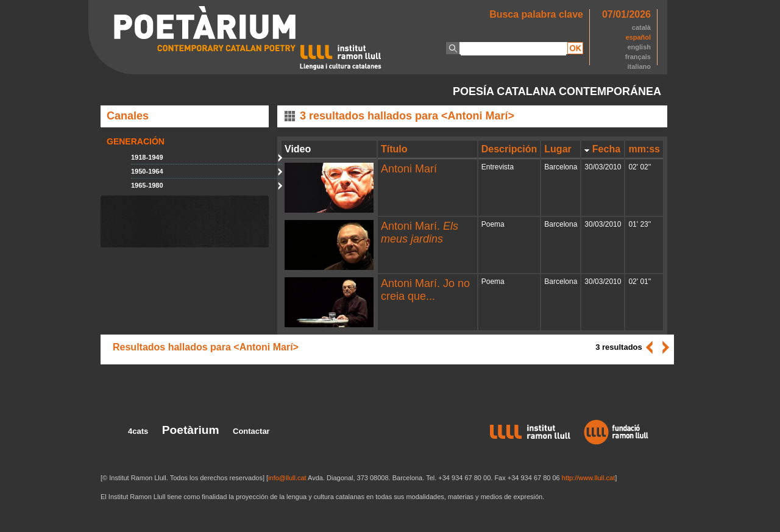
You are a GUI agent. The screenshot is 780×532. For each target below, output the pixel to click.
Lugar (558, 149)
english (639, 47)
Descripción (509, 149)
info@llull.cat (287, 478)
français (638, 57)
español (638, 37)
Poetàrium (191, 430)
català (641, 27)
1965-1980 (147, 185)
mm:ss (644, 149)
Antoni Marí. (420, 232)
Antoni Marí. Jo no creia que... (425, 290)
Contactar (251, 431)
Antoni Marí (409, 169)
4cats (138, 431)
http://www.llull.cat (588, 478)
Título (394, 149)
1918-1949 (147, 157)
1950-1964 (147, 171)
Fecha (606, 149)
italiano (639, 66)
